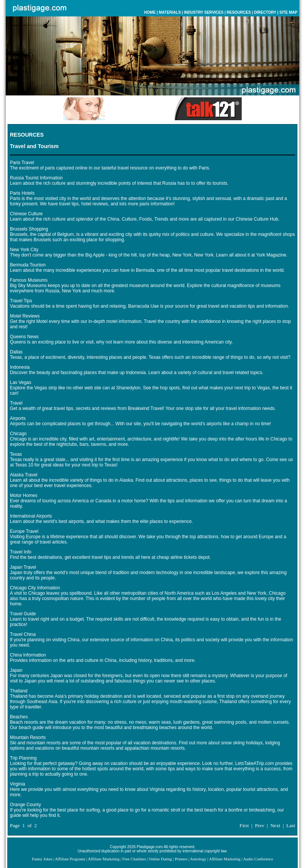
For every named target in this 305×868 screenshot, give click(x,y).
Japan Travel (23, 567)
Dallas (16, 352)
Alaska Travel (24, 475)
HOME (150, 12)
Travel (16, 403)
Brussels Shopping (29, 229)
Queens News (24, 337)
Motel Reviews (25, 316)
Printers (181, 859)
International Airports (31, 516)
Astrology (198, 859)
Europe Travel (24, 531)
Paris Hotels (22, 193)
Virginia (18, 784)
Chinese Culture (26, 214)
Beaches (19, 717)
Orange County (25, 805)
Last (291, 825)
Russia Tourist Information (36, 178)
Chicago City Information (35, 588)
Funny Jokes (42, 859)
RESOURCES (239, 12)
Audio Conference (258, 859)
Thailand (19, 691)
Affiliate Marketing (104, 859)
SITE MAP (288, 12)
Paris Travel (22, 163)
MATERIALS (170, 12)
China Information (28, 655)
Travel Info (21, 552)
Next (275, 825)
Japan (16, 670)
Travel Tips (21, 301)
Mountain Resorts (28, 737)
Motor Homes (24, 495)
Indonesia (20, 367)
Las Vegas (21, 382)
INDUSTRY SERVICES (204, 12)
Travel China (23, 634)
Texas (16, 454)
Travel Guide (23, 614)
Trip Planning (23, 758)
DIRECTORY (265, 12)
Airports (18, 418)
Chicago (18, 434)
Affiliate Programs (70, 859)
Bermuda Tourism (28, 265)
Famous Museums (29, 280)
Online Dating (160, 859)
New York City (24, 250)
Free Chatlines (134, 859)
